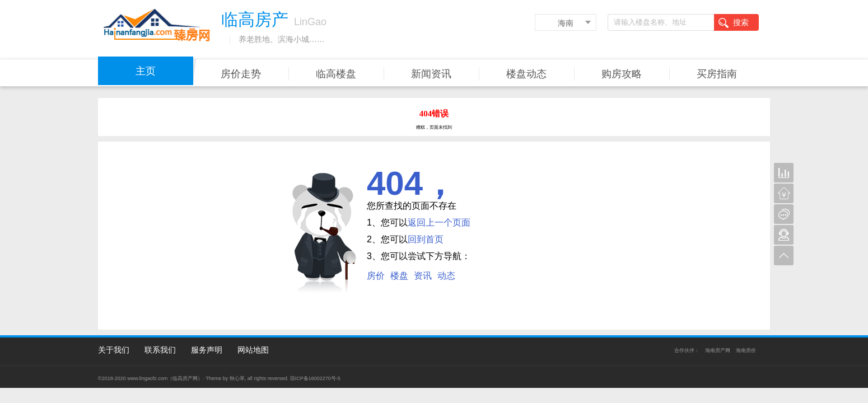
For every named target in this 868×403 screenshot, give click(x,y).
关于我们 (114, 350)
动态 (446, 276)
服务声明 (207, 350)
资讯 (423, 276)
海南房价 (746, 350)
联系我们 (160, 350)
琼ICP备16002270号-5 (315, 378)
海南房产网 (718, 350)
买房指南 (717, 74)
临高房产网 (185, 378)
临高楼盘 (336, 74)
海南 (566, 23)
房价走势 (241, 74)
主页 (146, 71)
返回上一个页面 (439, 222)
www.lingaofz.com (147, 378)
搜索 (734, 23)
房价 (376, 276)
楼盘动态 (526, 74)
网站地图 (253, 350)
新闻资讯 (431, 74)
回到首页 (426, 239)
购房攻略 (622, 74)
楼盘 (399, 276)
